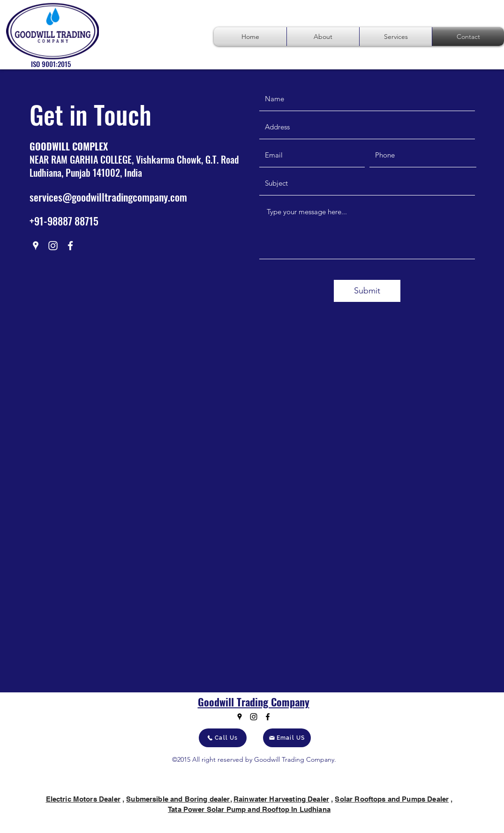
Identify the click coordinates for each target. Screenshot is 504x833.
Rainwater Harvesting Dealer (281, 799)
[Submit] (367, 291)
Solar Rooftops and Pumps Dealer (392, 799)
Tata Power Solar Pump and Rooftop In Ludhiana (249, 809)
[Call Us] (223, 738)
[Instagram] (53, 246)
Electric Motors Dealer (83, 799)
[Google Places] (36, 246)
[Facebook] (70, 246)
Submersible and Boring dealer (178, 799)
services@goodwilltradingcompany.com (108, 197)
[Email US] (287, 738)
